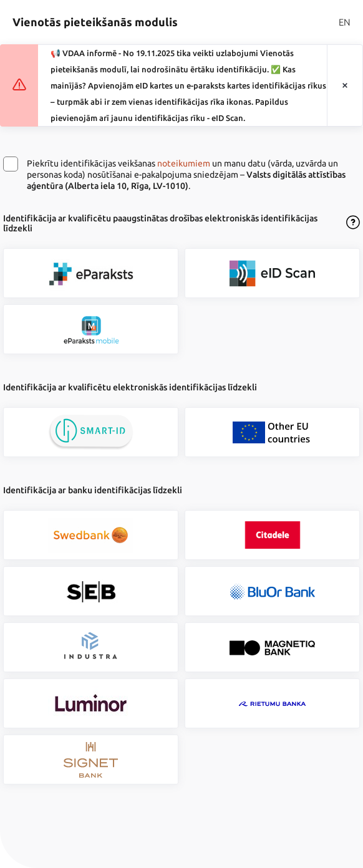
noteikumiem (184, 163)
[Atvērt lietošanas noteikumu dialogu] (353, 223)
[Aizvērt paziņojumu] (345, 86)
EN (345, 22)
